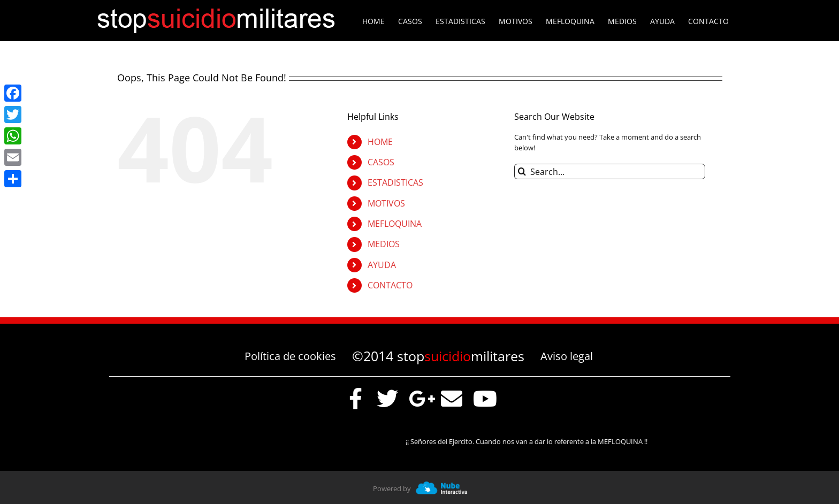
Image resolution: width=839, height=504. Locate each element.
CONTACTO (390, 285)
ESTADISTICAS (395, 182)
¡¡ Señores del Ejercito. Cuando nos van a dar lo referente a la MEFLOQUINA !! (531, 441)
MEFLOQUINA (395, 224)
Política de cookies (290, 356)
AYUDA (382, 265)
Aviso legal (567, 356)
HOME (380, 142)
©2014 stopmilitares (438, 356)
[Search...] (610, 171)
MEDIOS (384, 244)
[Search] (522, 171)
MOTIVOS (386, 203)
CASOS (381, 162)
